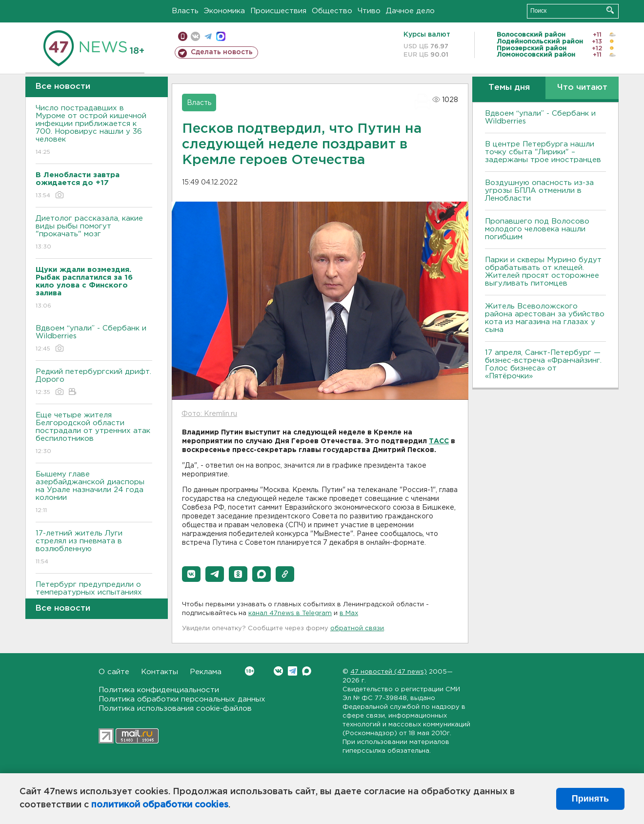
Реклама (206, 672)
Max (307, 671)
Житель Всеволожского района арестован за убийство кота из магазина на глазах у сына (545, 318)
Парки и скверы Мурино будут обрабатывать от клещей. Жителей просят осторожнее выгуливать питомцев (543, 272)
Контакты (160, 672)
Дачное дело (410, 11)
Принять (590, 799)
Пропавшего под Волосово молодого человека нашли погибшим (537, 229)
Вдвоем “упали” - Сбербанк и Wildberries (94, 339)
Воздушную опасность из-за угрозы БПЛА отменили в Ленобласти (539, 191)
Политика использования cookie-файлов (175, 709)
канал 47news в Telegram (290, 613)
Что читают (582, 88)
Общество (332, 11)
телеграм (208, 36)
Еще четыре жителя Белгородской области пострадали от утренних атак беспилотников (94, 434)
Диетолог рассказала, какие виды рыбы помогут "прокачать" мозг (94, 233)
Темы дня (509, 88)
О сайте (114, 672)
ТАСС (439, 441)
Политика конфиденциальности (159, 690)
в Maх (349, 613)
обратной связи (357, 628)
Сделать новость (222, 52)
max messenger (221, 36)
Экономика (224, 11)
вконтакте (195, 36)
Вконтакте (250, 671)
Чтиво (369, 11)
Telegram (292, 671)
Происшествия (278, 11)
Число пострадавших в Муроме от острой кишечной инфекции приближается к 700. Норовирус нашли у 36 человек (94, 131)
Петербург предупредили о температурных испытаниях (94, 595)
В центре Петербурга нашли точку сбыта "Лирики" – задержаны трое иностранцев (543, 152)
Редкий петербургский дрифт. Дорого (94, 382)
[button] (191, 574)
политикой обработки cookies (160, 805)
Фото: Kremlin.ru (209, 414)
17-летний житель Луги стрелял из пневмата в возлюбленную (94, 548)
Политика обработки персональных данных (182, 699)
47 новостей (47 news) (389, 672)
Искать (610, 10)
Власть (185, 11)
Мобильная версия (183, 36)
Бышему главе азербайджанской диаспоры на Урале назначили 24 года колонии (94, 493)
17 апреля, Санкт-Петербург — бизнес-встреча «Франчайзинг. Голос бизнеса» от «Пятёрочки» (543, 364)
